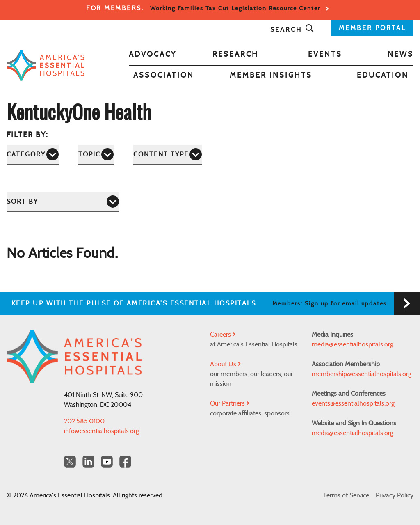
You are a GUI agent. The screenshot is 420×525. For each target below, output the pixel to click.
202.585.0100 (84, 421)
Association (164, 76)
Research (235, 55)
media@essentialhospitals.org (353, 344)
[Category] (33, 155)
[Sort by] (63, 202)
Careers (223, 335)
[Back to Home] (46, 65)
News (401, 55)
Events (325, 55)
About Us (225, 364)
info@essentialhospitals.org (102, 431)
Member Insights (271, 76)
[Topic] (96, 155)
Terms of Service (346, 495)
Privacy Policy (395, 495)
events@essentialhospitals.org (353, 403)
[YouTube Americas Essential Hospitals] (107, 462)
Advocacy (153, 55)
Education (383, 76)
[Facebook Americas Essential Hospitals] (125, 462)
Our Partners (230, 403)
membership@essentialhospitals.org (362, 374)
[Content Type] (168, 155)
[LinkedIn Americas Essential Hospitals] (88, 462)
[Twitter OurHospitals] (70, 462)
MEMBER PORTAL (372, 28)
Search (292, 30)
